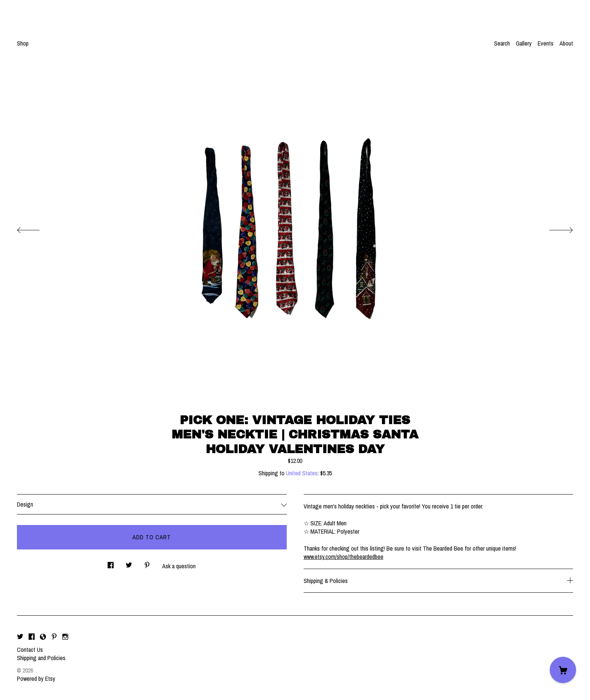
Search (502, 43)
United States (302, 473)
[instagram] (65, 637)
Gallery (524, 43)
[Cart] (563, 670)
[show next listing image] (554, 228)
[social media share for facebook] (111, 563)
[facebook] (32, 637)
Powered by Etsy (36, 679)
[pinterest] (54, 637)
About (566, 43)
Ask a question (179, 566)
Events (546, 43)
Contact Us (30, 650)
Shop (23, 43)
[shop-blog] (43, 637)
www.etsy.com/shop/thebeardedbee (344, 557)
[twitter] (20, 637)
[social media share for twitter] (129, 563)
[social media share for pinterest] (147, 563)
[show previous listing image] (36, 228)
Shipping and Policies (41, 658)
